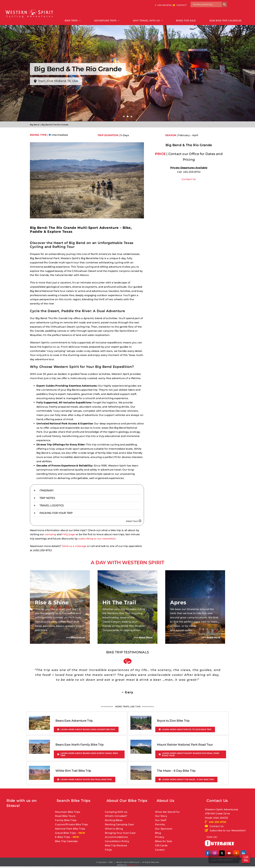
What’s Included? (116, 816)
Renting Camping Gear (119, 824)
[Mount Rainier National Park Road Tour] (141, 742)
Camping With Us (116, 812)
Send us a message (74, 546)
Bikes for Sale (163, 841)
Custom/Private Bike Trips (71, 824)
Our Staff (161, 820)
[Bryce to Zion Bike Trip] (141, 718)
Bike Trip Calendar (67, 841)
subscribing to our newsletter (97, 539)
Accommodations (116, 837)
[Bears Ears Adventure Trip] (39, 718)
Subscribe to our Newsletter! (225, 830)
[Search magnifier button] (224, 4)
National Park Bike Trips (70, 829)
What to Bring (114, 829)
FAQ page (69, 534)
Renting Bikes (114, 820)
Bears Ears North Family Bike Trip (80, 745)
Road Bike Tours (65, 816)
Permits (160, 824)
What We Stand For (167, 812)
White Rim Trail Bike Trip (73, 771)
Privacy (160, 837)
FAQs (108, 850)
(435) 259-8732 (43, 550)
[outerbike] (220, 841)
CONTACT (182, 5)
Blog (158, 833)
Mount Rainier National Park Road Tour (185, 745)
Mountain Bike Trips (68, 812)
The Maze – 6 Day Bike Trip (176, 771)
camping (50, 534)
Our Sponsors (164, 829)
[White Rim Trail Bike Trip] (39, 768)
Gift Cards (161, 845)
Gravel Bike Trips (65, 833)
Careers (160, 850)
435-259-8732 (164, 5)
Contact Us (189, 179)
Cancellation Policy (117, 841)
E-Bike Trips (63, 837)
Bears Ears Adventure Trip (74, 721)
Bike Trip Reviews (116, 845)
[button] (87, 491)
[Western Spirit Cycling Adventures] (29, 10)
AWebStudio (133, 865)
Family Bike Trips (66, 820)
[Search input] (207, 4)
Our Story (161, 816)
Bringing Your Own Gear (120, 833)
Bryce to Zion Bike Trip (173, 721)
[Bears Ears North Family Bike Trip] (39, 742)
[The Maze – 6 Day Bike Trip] (141, 768)
